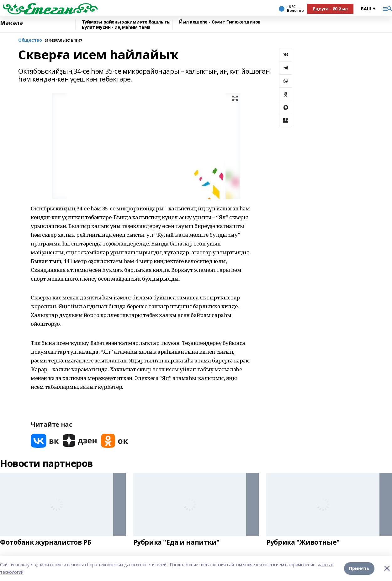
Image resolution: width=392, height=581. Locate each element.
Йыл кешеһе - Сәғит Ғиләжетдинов (220, 22)
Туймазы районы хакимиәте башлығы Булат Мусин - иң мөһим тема (126, 25)
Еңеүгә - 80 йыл (330, 9)
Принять (359, 568)
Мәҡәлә (11, 23)
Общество (30, 40)
